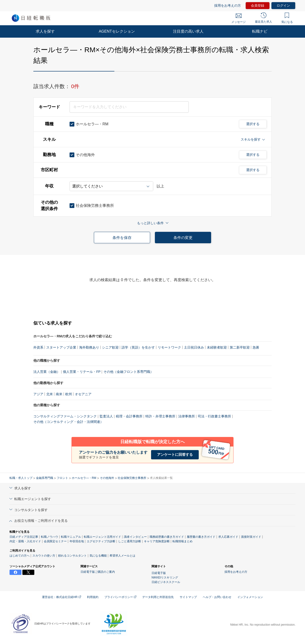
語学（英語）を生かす (138, 347)
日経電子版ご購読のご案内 (98, 572)
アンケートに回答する (175, 454)
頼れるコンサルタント (72, 556)
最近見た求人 (264, 18)
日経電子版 (159, 573)
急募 (256, 347)
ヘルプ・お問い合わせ (217, 597)
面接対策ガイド (251, 537)
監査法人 (106, 416)
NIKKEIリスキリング (165, 578)
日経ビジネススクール (166, 582)
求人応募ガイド (228, 537)
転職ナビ (260, 31)
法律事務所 (187, 416)
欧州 (69, 394)
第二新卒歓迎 (240, 347)
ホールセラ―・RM (84, 478)
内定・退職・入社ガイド (25, 541)
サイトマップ (188, 597)
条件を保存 (122, 238)
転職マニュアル (71, 537)
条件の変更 (183, 238)
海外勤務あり (89, 347)
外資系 (38, 347)
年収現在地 (77, 541)
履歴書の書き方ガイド (201, 537)
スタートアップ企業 (61, 347)
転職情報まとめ (183, 541)
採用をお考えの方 (228, 5)
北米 (50, 394)
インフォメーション (250, 597)
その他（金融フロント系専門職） (128, 372)
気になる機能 (98, 556)
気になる (287, 18)
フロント (62, 478)
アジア (38, 394)
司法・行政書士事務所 (214, 416)
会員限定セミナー (55, 541)
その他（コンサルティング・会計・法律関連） (68, 422)
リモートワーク (169, 347)
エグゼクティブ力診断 (101, 541)
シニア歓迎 (110, 347)
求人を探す (45, 31)
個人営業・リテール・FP (82, 372)
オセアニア (83, 394)
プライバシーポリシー (120, 597)
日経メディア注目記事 (24, 537)
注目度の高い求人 (188, 31)
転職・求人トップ (21, 478)
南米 (59, 394)
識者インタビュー (135, 537)
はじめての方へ (20, 556)
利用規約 (93, 597)
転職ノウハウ (50, 537)
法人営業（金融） (47, 372)
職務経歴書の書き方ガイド (167, 537)
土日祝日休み (194, 347)
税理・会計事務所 (129, 416)
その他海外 (107, 478)
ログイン (283, 5)
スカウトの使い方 (44, 556)
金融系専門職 (45, 478)
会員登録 (258, 5)
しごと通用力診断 (130, 541)
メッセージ (239, 19)
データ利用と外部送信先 (158, 597)
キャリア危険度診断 (157, 541)
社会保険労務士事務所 (132, 478)
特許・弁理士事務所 (160, 416)
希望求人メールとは (122, 556)
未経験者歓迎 (217, 347)
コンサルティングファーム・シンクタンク (65, 416)
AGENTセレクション (117, 31)
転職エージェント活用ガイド (102, 537)
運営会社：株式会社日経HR (61, 597)
